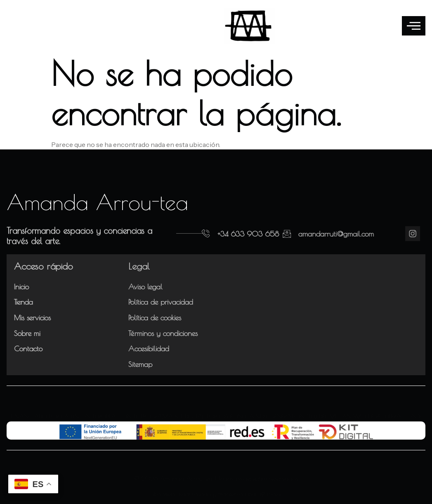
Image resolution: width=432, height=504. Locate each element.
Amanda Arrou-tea (97, 202)
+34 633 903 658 (232, 234)
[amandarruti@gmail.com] (262, 234)
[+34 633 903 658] (189, 234)
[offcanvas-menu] (414, 26)
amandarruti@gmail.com (311, 234)
